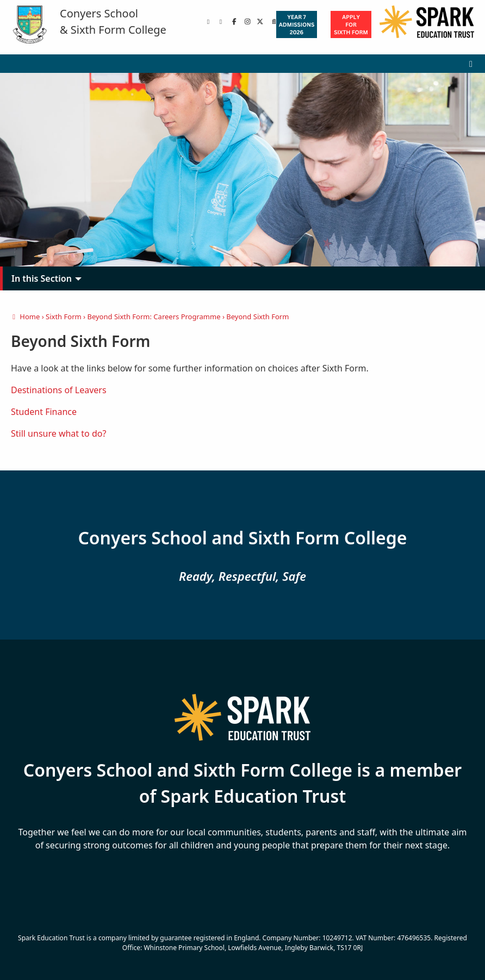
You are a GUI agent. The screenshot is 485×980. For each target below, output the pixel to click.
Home (25, 317)
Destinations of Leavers (59, 390)
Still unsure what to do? (58, 433)
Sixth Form (64, 317)
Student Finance (44, 412)
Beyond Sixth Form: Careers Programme (154, 317)
